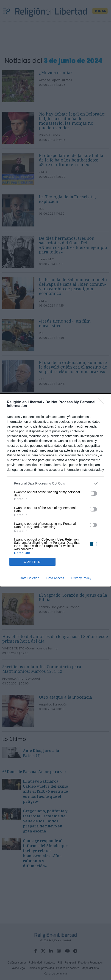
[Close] (102, 402)
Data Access (55, 578)
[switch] (93, 493)
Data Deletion (29, 578)
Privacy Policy (81, 578)
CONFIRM (32, 562)
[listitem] (55, 483)
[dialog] (55, 490)
